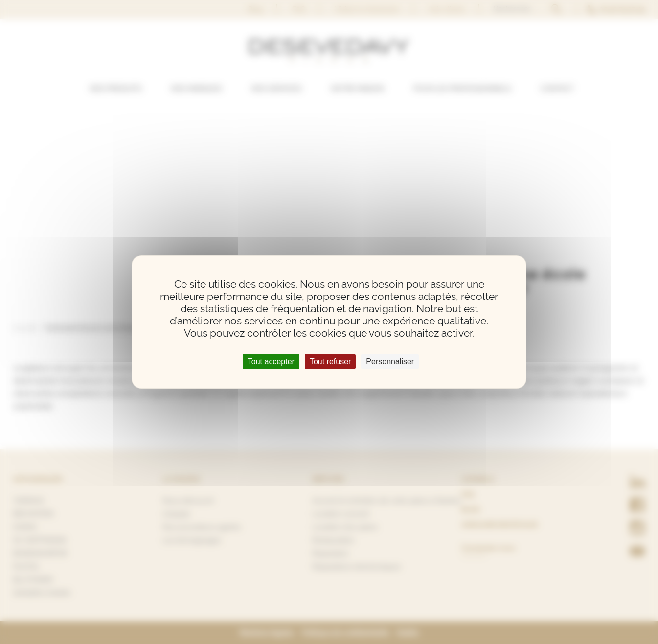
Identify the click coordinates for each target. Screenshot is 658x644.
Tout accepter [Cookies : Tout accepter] (271, 361)
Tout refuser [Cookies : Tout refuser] (330, 361)
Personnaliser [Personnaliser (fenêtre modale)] (390, 361)
